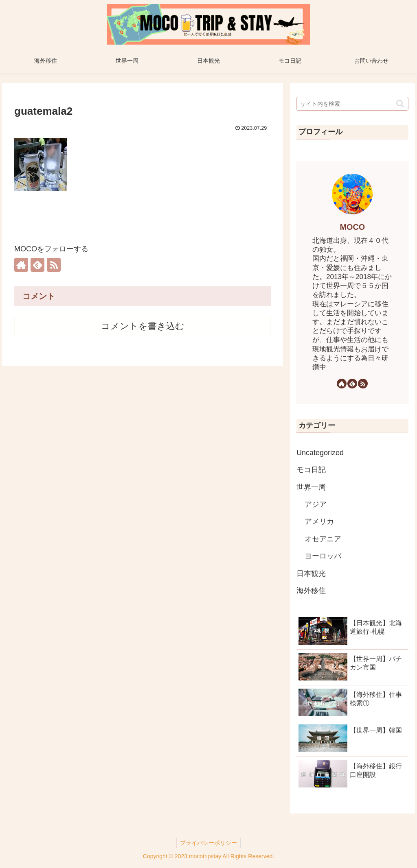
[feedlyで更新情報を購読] (37, 265)
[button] (400, 104)
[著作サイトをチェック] (21, 265)
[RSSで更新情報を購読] (54, 265)
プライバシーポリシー (208, 843)
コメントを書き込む (143, 326)
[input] (352, 104)
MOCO (353, 227)
